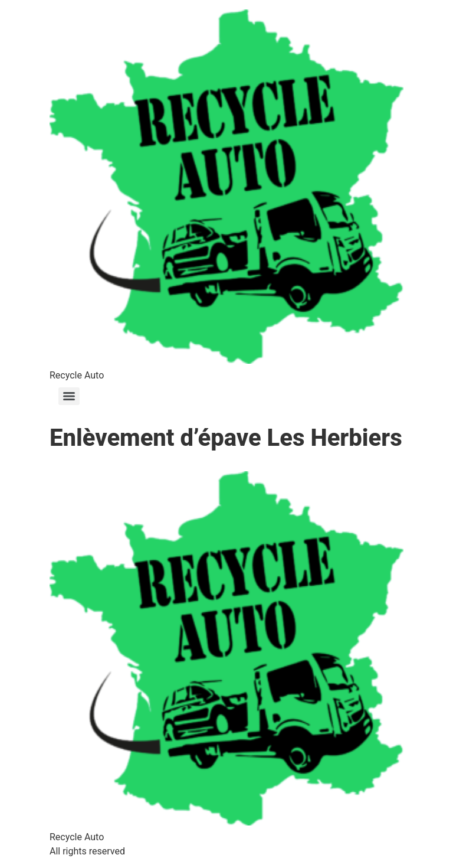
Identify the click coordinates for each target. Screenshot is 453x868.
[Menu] (69, 396)
